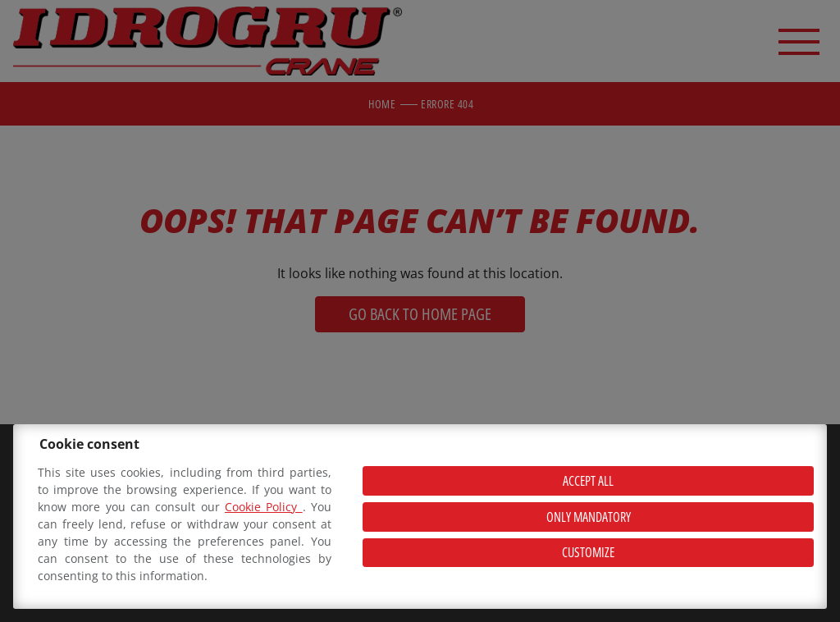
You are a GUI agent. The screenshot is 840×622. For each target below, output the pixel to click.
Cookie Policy (264, 507)
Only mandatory (589, 517)
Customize (588, 552)
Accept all (588, 481)
